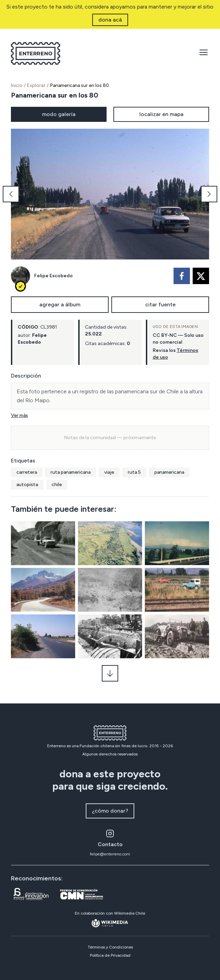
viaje (109, 472)
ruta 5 (134, 472)
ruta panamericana (71, 472)
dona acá (110, 20)
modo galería (59, 114)
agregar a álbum (60, 304)
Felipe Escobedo (53, 276)
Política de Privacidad (110, 955)
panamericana (169, 472)
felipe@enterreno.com (110, 854)
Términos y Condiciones (110, 947)
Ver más (19, 415)
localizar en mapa (161, 114)
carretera (27, 472)
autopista (27, 485)
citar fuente (160, 304)
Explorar (36, 85)
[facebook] (182, 276)
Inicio (17, 85)
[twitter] (201, 276)
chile (57, 485)
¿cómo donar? (110, 811)
